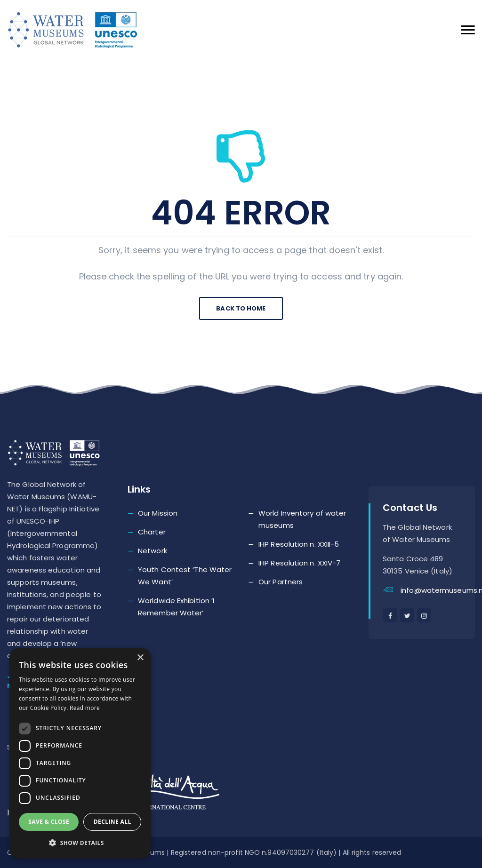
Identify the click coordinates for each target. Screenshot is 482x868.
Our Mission (158, 513)
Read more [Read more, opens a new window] (85, 708)
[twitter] (407, 615)
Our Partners (281, 582)
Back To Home (241, 308)
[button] (80, 843)
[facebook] (390, 615)
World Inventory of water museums (302, 519)
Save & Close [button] (49, 822)
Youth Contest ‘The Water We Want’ (185, 576)
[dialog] (80, 753)
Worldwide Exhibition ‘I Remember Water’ (176, 607)
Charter (152, 532)
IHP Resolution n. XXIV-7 (299, 563)
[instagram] (424, 615)
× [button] (140, 658)
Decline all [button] (112, 822)
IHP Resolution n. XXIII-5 (299, 544)
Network (153, 551)
